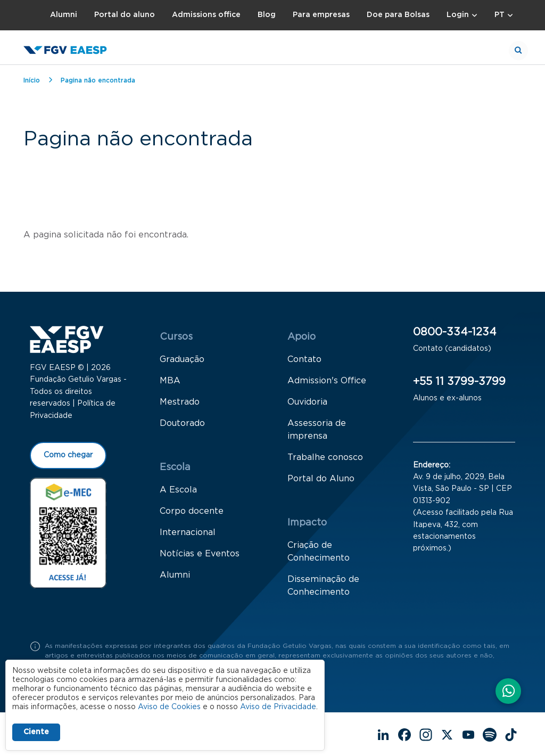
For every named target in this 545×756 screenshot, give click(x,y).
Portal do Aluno (321, 479)
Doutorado (182, 423)
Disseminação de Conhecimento (323, 586)
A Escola (178, 490)
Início (32, 80)
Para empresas (321, 15)
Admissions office (206, 15)
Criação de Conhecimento (319, 552)
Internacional (188, 532)
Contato (304, 359)
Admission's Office (327, 381)
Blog (267, 15)
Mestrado (180, 402)
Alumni (64, 15)
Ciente (36, 732)
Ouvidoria (307, 402)
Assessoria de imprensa (317, 430)
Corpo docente (192, 511)
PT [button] (499, 15)
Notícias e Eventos (200, 554)
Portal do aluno (125, 15)
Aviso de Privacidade (278, 707)
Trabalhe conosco (325, 457)
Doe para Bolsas (398, 15)
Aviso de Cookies (169, 707)
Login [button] (458, 15)
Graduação (182, 359)
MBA (170, 381)
